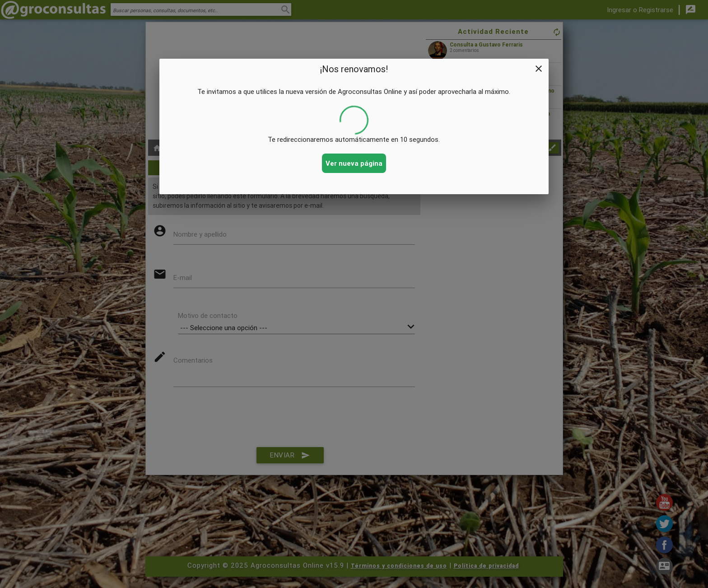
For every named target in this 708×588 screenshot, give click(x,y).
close (539, 69)
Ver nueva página (354, 163)
